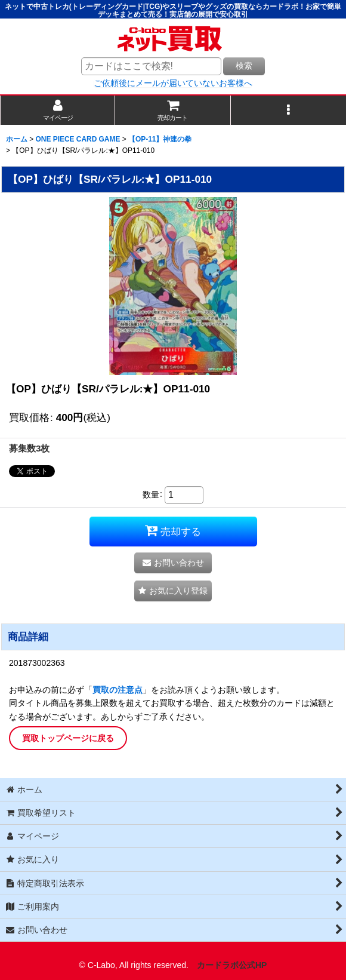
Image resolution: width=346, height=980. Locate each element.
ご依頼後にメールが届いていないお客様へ (173, 83)
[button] (288, 110)
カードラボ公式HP (232, 965)
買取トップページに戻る (68, 738)
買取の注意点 (118, 690)
